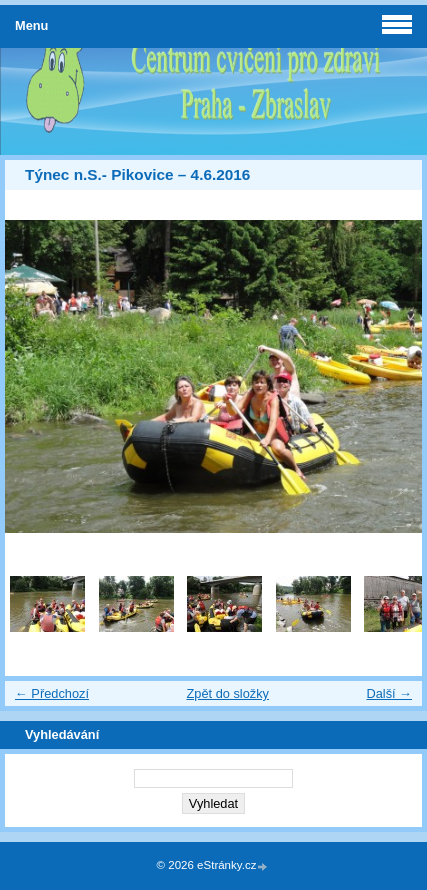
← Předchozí (52, 693)
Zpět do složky (227, 693)
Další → (389, 693)
